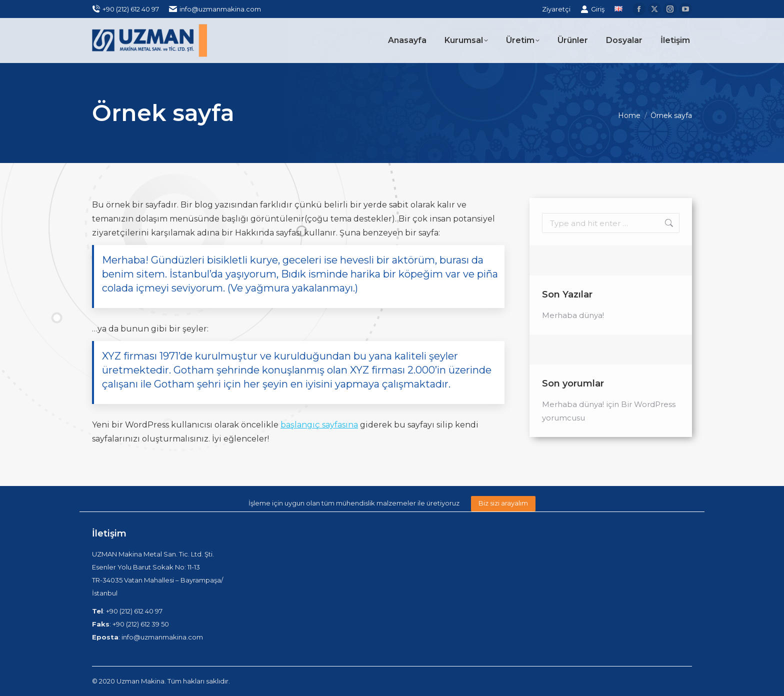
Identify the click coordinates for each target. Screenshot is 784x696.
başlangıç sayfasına (319, 425)
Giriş (592, 9)
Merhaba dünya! (573, 315)
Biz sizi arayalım (503, 503)
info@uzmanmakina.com (215, 9)
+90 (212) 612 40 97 (125, 9)
